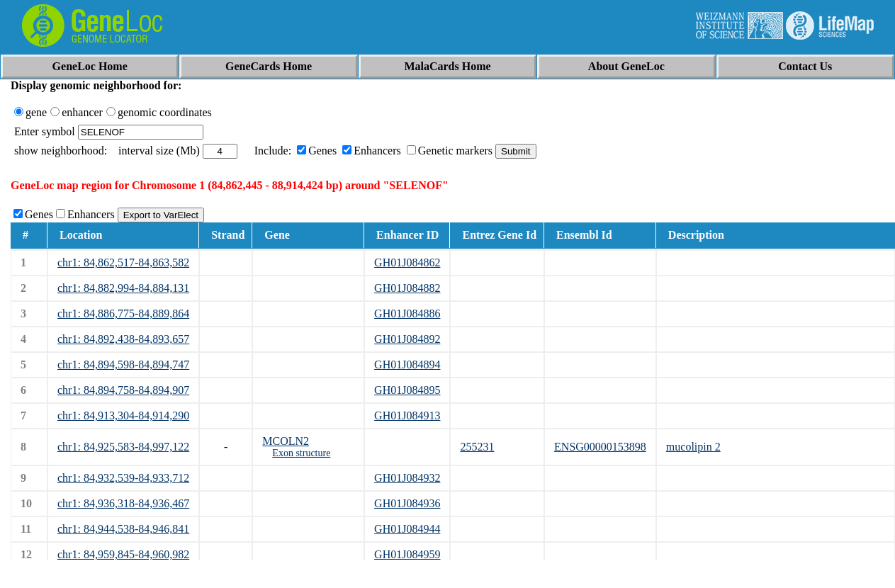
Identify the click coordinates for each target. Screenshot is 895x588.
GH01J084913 (407, 415)
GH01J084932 (407, 478)
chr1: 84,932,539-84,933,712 (123, 478)
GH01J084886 (407, 313)
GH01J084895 (407, 390)
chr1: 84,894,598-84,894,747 (123, 364)
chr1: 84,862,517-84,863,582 (123, 262)
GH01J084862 (407, 262)
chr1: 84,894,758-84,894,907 (123, 390)
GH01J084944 (407, 529)
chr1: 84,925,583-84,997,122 (123, 447)
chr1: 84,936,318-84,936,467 (123, 503)
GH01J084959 (407, 554)
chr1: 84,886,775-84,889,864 (123, 313)
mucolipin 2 (693, 447)
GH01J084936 (407, 503)
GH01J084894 (407, 364)
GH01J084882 (407, 288)
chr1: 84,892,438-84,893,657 (123, 339)
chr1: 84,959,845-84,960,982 (123, 554)
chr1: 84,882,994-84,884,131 (123, 288)
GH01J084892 (407, 339)
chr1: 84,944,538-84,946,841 (123, 529)
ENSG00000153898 (600, 447)
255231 (477, 447)
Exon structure (301, 453)
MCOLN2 (286, 441)
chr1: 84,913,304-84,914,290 (123, 415)
